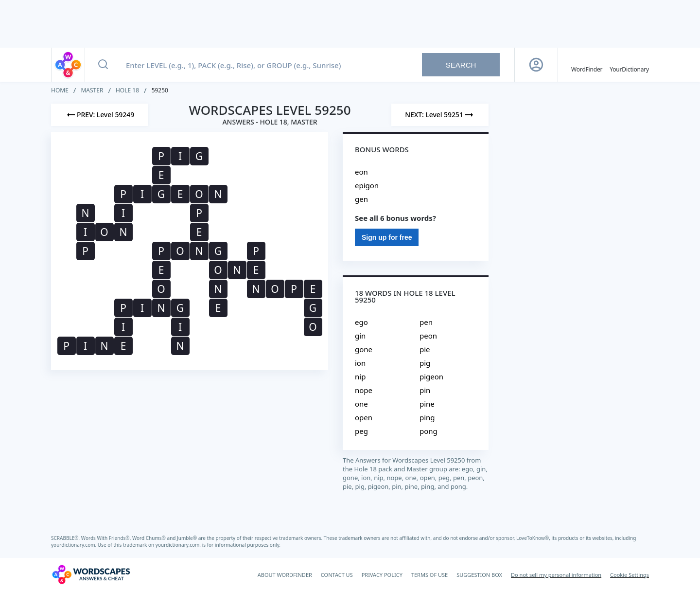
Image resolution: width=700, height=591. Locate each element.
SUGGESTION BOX (479, 575)
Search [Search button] (461, 65)
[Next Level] (440, 115)
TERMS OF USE (429, 575)
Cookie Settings (630, 575)
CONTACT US (337, 575)
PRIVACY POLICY (382, 575)
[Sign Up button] (536, 65)
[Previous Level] (100, 115)
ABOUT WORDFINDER (285, 575)
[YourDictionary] (629, 65)
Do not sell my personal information (556, 575)
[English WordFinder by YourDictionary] (587, 65)
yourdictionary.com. (74, 545)
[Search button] (103, 65)
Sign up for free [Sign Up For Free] (387, 237)
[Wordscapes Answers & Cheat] (91, 574)
